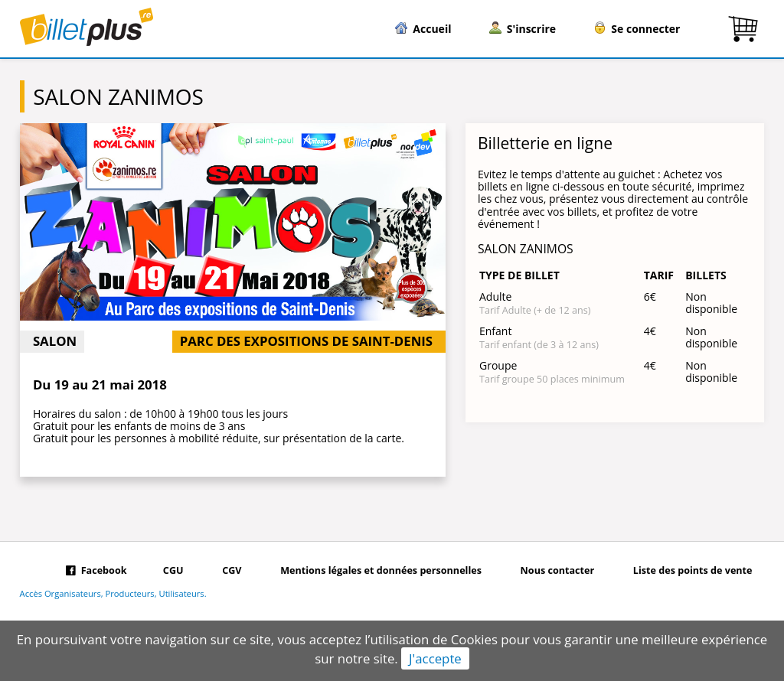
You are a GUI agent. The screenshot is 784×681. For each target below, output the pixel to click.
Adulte (495, 297)
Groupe (498, 365)
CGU (173, 570)
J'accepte (435, 658)
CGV (232, 570)
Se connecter (637, 29)
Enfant (495, 331)
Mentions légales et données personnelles (381, 570)
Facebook (96, 570)
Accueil (423, 29)
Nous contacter (558, 570)
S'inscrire (523, 29)
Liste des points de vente (693, 570)
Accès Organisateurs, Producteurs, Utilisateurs (112, 594)
